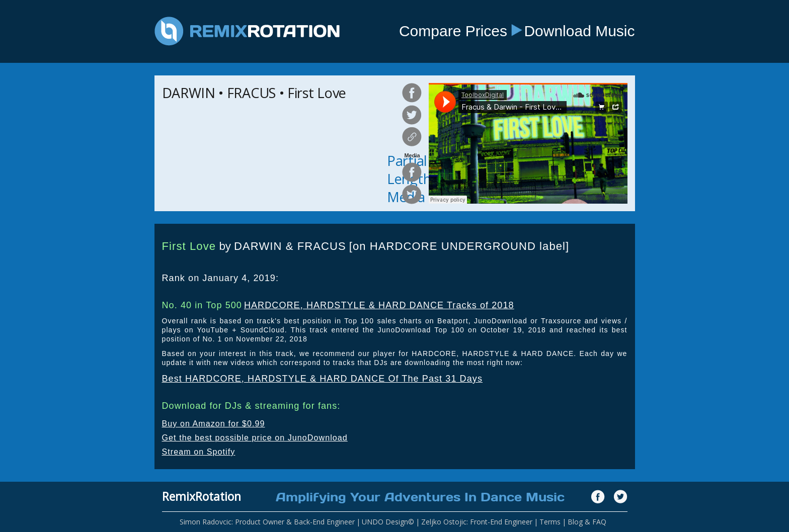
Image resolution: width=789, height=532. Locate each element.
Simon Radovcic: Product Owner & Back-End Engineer (267, 522)
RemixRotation (202, 496)
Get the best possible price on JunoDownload (255, 438)
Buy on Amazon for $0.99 (214, 424)
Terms (550, 522)
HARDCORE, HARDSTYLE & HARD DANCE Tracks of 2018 (379, 305)
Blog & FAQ (587, 522)
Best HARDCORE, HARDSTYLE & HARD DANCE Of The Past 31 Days (323, 379)
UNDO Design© (388, 522)
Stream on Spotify (199, 452)
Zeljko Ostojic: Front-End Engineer (477, 522)
